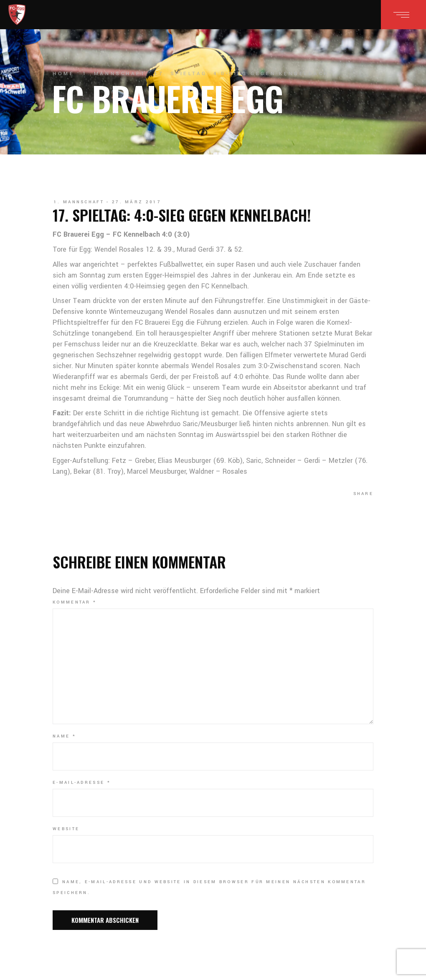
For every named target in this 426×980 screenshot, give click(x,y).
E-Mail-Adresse (82, 783)
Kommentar (75, 602)
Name (64, 736)
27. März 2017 (137, 202)
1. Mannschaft (114, 74)
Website (66, 829)
